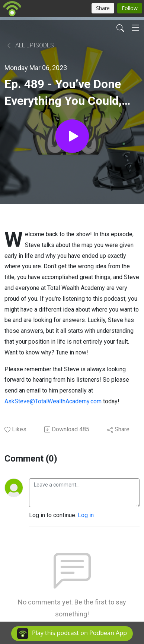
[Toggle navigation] (135, 28)
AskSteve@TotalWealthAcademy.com (53, 401)
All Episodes (30, 45)
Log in (86, 515)
